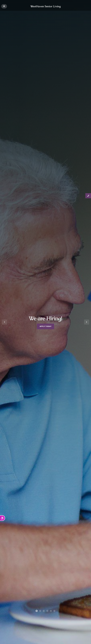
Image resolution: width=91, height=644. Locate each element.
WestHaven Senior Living (46, 6)
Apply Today (46, 326)
